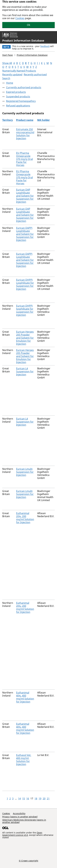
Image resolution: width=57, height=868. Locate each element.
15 (24, 798)
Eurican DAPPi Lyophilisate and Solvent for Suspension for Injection (25, 234)
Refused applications (18, 106)
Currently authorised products (24, 87)
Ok (29, 25)
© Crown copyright (28, 861)
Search (6, 78)
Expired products (16, 92)
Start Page (8, 55)
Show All (7, 63)
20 (44, 798)
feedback (45, 46)
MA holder (43, 120)
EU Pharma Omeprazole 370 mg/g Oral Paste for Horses (24, 159)
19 (40, 798)
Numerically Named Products (19, 71)
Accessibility (19, 813)
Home (10, 83)
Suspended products (18, 97)
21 (48, 798)
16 (28, 798)
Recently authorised (35, 75)
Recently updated (12, 75)
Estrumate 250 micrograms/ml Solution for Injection (25, 134)
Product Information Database (23, 41)
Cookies (20, 18)
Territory (8, 120)
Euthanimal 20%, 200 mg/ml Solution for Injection (25, 518)
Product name (25, 120)
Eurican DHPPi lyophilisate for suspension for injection (25, 310)
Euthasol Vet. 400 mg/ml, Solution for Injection (24, 760)
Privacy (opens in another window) (20, 817)
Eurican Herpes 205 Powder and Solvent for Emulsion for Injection (25, 338)
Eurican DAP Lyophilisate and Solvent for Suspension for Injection (25, 196)
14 (19, 798)
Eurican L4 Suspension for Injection (25, 371)
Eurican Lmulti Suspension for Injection (25, 472)
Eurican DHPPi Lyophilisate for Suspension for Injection (25, 284)
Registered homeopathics (21, 101)
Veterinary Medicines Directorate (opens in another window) (24, 821)
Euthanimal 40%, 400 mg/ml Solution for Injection (25, 697)
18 (36, 798)
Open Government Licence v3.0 (22, 834)
